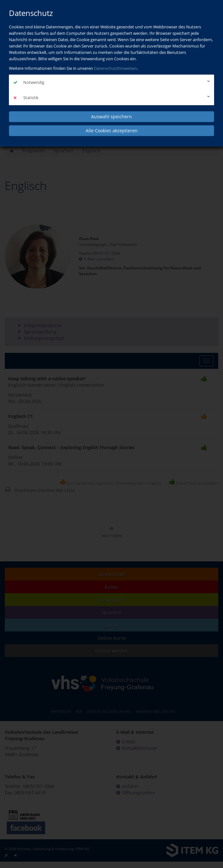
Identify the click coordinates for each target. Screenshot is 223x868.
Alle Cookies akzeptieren (112, 131)
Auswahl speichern (111, 117)
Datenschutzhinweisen (115, 68)
